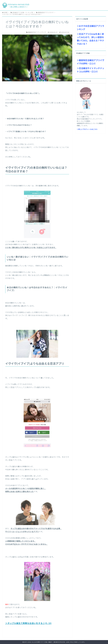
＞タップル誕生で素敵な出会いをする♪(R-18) (28, 623)
